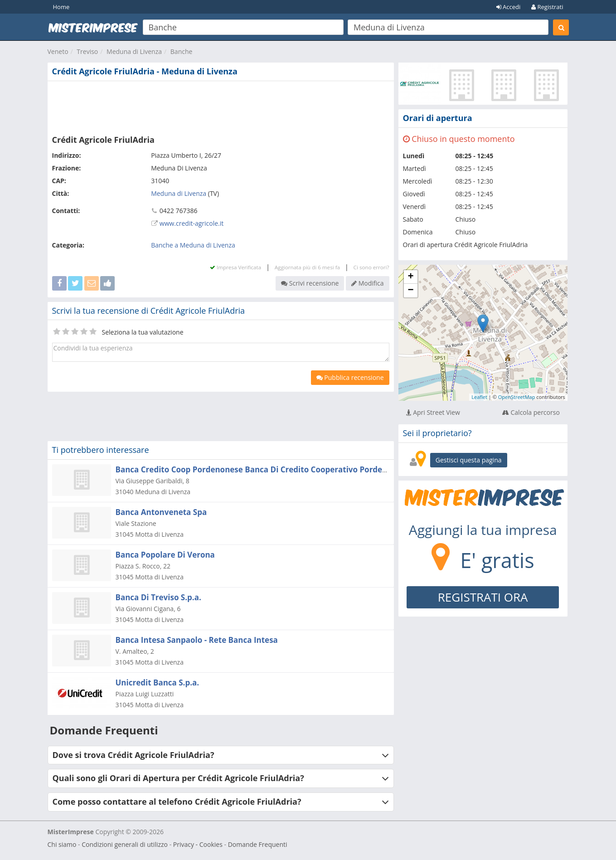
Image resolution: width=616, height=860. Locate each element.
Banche (182, 51)
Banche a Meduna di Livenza (193, 245)
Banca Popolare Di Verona (165, 555)
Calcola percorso (531, 412)
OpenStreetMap (517, 397)
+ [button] (410, 277)
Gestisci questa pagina (469, 460)
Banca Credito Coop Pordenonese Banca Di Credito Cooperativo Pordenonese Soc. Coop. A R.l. (294, 469)
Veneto (58, 51)
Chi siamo (62, 844)
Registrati (547, 7)
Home (61, 7)
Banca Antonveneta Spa (161, 512)
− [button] (410, 291)
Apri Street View (433, 412)
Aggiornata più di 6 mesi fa (307, 267)
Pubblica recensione (350, 377)
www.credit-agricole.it (192, 223)
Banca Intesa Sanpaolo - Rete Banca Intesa (197, 640)
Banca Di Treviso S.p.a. (158, 597)
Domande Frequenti (258, 844)
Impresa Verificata (235, 267)
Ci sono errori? (371, 267)
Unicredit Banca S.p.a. (158, 683)
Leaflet (479, 397)
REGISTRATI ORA (483, 597)
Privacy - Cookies (198, 844)
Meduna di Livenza (134, 51)
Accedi (509, 7)
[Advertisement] (221, 106)
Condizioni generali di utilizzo (125, 844)
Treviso (87, 51)
